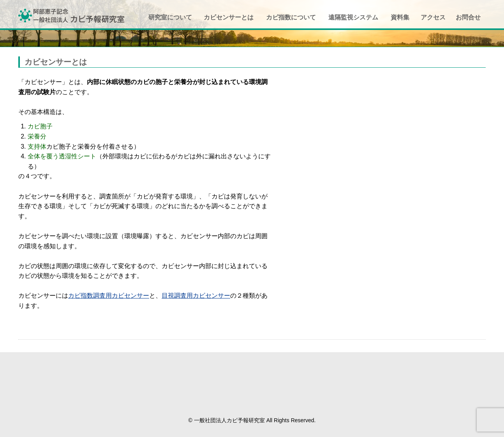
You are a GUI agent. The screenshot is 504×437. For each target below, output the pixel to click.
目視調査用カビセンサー (196, 296)
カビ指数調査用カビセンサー (109, 296)
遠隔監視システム (353, 17)
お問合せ (468, 17)
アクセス (433, 17)
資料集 (400, 17)
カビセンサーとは (229, 17)
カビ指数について (291, 17)
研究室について (170, 17)
